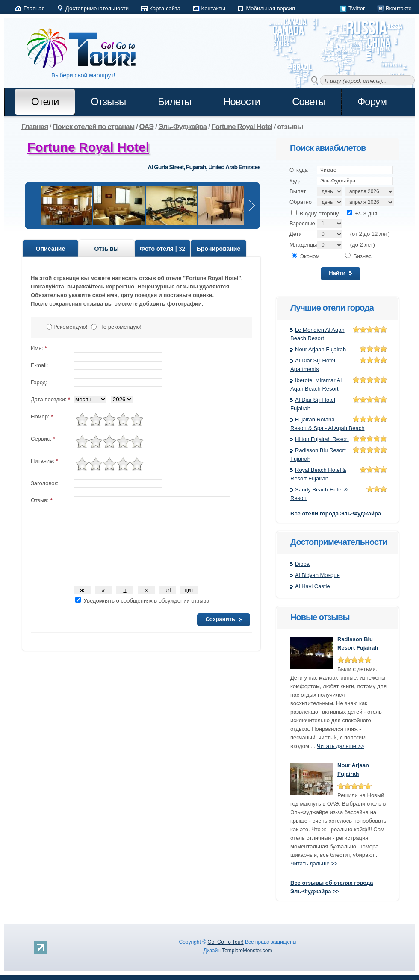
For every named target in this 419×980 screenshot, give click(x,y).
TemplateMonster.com (247, 951)
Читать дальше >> (341, 746)
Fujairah (196, 167)
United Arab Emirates (234, 167)
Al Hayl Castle (313, 586)
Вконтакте (399, 8)
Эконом (305, 256)
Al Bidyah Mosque (317, 575)
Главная (34, 8)
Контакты (213, 8)
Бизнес (358, 256)
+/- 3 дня (362, 213)
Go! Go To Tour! (225, 942)
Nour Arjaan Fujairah (320, 349)
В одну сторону (315, 213)
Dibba (302, 564)
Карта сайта (165, 8)
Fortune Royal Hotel (88, 147)
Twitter (357, 8)
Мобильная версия (270, 8)
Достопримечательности (97, 8)
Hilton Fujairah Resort (322, 439)
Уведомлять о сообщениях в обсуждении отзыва (142, 601)
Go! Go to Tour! (86, 49)
